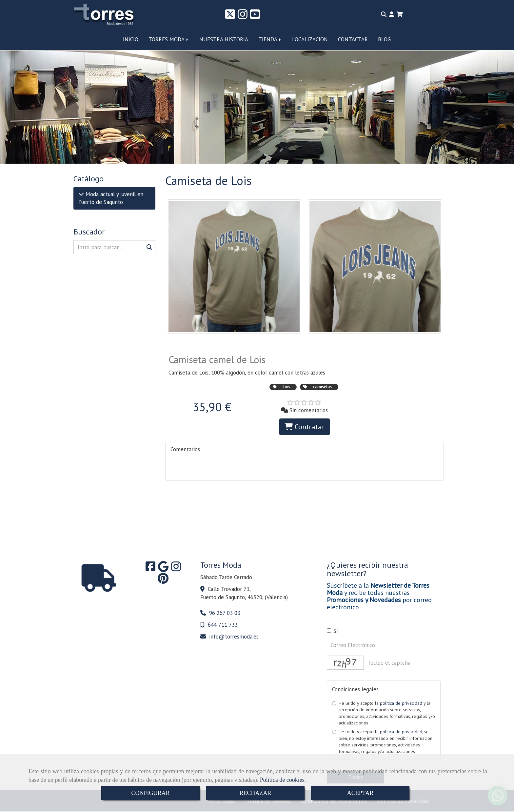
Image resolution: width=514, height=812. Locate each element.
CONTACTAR (353, 39)
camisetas (322, 387)
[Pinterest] (163, 580)
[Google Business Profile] (163, 569)
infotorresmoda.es (234, 637)
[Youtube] (255, 16)
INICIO (131, 39)
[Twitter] (230, 16)
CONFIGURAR (150, 793)
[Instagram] (243, 16)
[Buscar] (114, 247)
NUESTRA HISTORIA (224, 39)
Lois (286, 387)
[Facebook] (150, 569)
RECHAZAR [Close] (255, 793)
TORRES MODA (169, 39)
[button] (392, 14)
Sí (332, 631)
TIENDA (270, 39)
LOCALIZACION (310, 39)
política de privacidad (401, 703)
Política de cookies (282, 780)
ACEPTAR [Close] (360, 793)
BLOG (384, 39)
